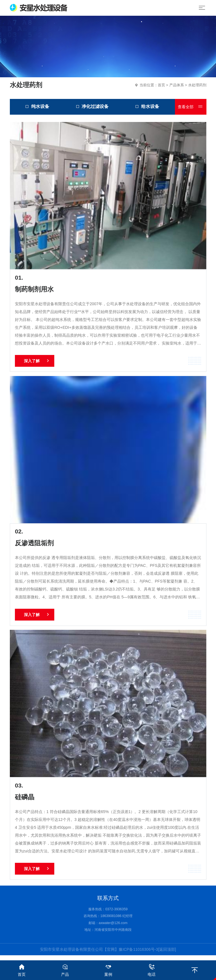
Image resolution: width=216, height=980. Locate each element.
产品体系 (177, 85)
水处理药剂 (197, 85)
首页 (161, 85)
